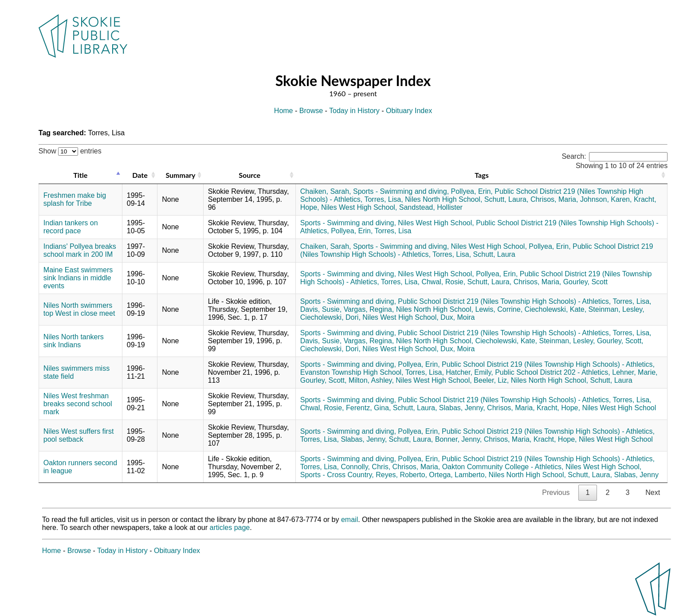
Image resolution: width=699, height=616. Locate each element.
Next (653, 492)
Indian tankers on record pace (71, 227)
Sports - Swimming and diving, (401, 191)
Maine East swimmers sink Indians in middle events (78, 278)
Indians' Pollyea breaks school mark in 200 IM (80, 250)
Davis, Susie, (321, 309)
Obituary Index (409, 111)
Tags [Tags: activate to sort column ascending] (481, 175)
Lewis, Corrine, (499, 309)
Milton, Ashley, (371, 380)
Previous (556, 492)
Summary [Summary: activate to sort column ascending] (180, 175)
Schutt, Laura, (507, 199)
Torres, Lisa (393, 231)
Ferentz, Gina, (368, 408)
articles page (230, 528)
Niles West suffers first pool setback (79, 435)
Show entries (70, 151)
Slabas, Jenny (636, 475)
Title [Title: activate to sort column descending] (80, 175)
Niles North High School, (444, 199)
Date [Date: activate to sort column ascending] (140, 175)
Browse (311, 111)
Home (284, 111)
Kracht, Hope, (558, 408)
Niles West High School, (359, 207)
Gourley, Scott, (620, 341)
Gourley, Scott (585, 282)
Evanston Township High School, (352, 372)
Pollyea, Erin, (472, 191)
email (349, 520)
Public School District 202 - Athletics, (553, 372)
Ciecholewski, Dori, (330, 317)
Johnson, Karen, (606, 199)
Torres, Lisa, (383, 199)
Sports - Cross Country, (337, 475)
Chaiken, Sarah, (326, 191)
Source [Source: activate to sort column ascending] (249, 175)
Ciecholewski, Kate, (556, 309)
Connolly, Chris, (365, 467)
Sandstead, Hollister (431, 207)
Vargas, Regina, (369, 309)
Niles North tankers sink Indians (74, 341)
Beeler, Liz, (491, 380)
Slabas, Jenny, (462, 408)
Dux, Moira (457, 317)
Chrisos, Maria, (554, 199)
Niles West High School (619, 408)
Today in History (354, 111)
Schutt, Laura (494, 254)
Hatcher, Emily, (469, 372)
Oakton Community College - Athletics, (503, 467)
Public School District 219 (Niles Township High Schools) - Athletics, (504, 301)
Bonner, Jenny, (459, 439)
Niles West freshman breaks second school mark (78, 404)
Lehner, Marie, (635, 372)
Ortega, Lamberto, (458, 475)
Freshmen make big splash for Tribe (75, 199)
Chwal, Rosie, (443, 282)
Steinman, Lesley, (617, 309)
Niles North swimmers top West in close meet (79, 309)
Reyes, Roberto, (401, 475)
